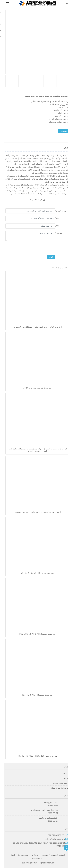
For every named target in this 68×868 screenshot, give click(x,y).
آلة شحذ (63, 774)
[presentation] (47, 248)
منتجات (41, 855)
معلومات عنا (20, 855)
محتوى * (55, 233)
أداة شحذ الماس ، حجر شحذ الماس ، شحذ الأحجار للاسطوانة (34, 327)
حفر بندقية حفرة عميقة (57, 788)
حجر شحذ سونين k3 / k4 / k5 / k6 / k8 (34, 573)
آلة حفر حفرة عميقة (58, 783)
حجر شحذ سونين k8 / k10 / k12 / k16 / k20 (34, 634)
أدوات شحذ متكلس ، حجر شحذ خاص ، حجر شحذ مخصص (34, 512)
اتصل (9, 855)
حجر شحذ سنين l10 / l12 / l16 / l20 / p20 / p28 (34, 756)
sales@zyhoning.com (52, 839)
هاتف (53, 226)
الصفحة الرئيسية (55, 855)
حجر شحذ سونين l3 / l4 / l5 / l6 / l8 (34, 695)
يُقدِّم (47, 257)
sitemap (33, 858)
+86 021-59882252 (53, 835)
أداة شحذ (63, 778)
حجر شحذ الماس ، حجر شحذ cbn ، (34, 388)
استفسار (60, 131)
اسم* (54, 218)
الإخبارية (32, 855)
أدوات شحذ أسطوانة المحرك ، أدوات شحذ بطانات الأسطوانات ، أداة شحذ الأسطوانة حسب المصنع (34, 450)
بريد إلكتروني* (57, 211)
